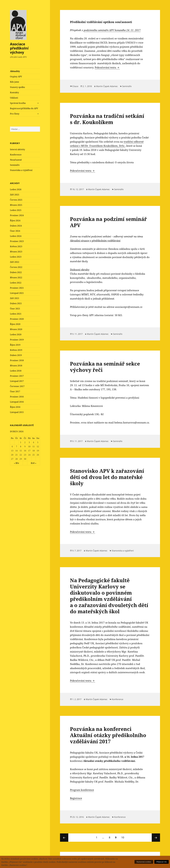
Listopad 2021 (17, 293)
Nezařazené (16, 160)
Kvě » (33, 463)
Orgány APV (16, 77)
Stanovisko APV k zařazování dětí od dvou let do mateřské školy (107, 477)
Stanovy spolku (17, 87)
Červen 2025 (16, 200)
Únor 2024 (15, 231)
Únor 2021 (15, 309)
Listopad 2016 (17, 402)
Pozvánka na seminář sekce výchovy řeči (105, 367)
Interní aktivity (17, 149)
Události (14, 98)
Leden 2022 (16, 283)
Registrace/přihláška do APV (24, 108)
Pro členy (15, 114)
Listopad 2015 (17, 412)
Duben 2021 (16, 303)
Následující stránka (156, 838)
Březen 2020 (16, 329)
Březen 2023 (16, 252)
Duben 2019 (16, 355)
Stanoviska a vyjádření (21, 170)
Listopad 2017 (17, 381)
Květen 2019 (16, 350)
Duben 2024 (16, 226)
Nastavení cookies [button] (144, 862)
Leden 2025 (16, 210)
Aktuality (15, 71)
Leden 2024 (16, 236)
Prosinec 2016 (17, 397)
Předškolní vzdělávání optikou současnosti (101, 22)
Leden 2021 (16, 314)
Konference (16, 155)
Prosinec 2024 (17, 215)
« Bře (17, 463)
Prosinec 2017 (17, 376)
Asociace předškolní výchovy (19, 48)
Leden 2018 (16, 371)
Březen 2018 (16, 366)
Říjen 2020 (15, 324)
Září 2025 (15, 195)
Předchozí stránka (64, 838)
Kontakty (14, 92)
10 (124, 836)
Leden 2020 (16, 334)
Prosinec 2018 (17, 360)
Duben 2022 (16, 272)
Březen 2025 (16, 205)
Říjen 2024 (15, 221)
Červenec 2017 (17, 386)
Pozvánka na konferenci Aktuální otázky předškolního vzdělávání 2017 (108, 735)
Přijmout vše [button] (162, 862)
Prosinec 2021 (17, 288)
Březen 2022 (16, 278)
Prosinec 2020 (17, 319)
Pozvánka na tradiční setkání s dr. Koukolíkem (107, 119)
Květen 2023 (16, 246)
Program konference (82, 790)
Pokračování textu (107, 67)
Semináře (15, 165)
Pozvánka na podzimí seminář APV (108, 222)
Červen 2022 (16, 267)
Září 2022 (15, 262)
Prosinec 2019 (17, 340)
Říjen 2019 (15, 345)
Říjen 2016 (15, 407)
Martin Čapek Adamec (107, 86)
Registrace (76, 798)
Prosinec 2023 (17, 241)
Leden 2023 (16, 257)
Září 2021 (15, 298)
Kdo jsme (15, 82)
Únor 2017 (15, 391)
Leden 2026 (16, 189)
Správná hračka (18, 103)
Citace (75, 86)
